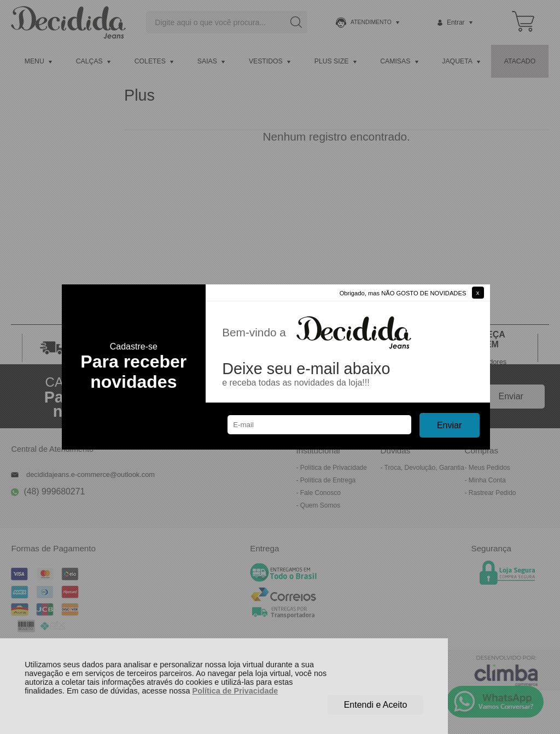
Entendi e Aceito (376, 705)
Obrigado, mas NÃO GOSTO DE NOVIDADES (403, 293)
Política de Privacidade (235, 691)
